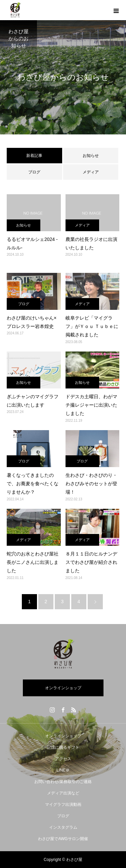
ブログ (34, 172)
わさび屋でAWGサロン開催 (63, 839)
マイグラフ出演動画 (63, 804)
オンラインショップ (63, 688)
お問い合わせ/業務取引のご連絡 (63, 782)
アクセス (63, 759)
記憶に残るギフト (63, 747)
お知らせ (91, 156)
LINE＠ (63, 770)
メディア (91, 172)
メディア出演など (63, 793)
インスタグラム (63, 827)
